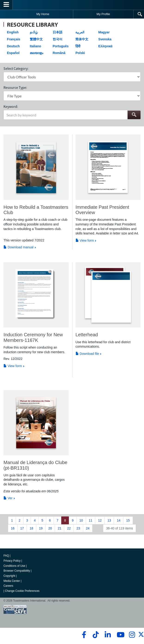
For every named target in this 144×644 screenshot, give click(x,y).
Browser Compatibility (17, 571)
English (13, 32)
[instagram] (132, 635)
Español (13, 53)
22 (69, 528)
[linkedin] (108, 635)
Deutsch (13, 46)
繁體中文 (36, 39)
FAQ (6, 556)
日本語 (58, 32)
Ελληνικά (105, 46)
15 (128, 520)
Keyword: (11, 106)
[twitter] (141, 636)
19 (41, 528)
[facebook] (83, 635)
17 (22, 528)
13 (109, 520)
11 (91, 520)
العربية (80, 32)
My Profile (103, 14)
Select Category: (16, 68)
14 (119, 520)
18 (31, 528)
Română (59, 53)
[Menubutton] (6, 5)
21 (60, 528)
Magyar (104, 32)
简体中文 (82, 39)
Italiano (35, 46)
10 (81, 520)
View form (85, 240)
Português (61, 46)
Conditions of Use (14, 566)
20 (50, 528)
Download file (87, 354)
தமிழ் (34, 32)
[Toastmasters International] (72, 5)
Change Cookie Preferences (22, 591)
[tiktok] (96, 635)
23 (78, 528)
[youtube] (120, 635)
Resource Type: (15, 87)
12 (100, 520)
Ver (8, 498)
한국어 (58, 39)
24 (88, 528)
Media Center (12, 581)
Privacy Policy (12, 561)
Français (14, 39)
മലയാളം (37, 53)
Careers (8, 586)
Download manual (18, 247)
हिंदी (78, 46)
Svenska (105, 39)
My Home (43, 14)
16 (13, 528)
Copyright (9, 576)
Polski (80, 53)
